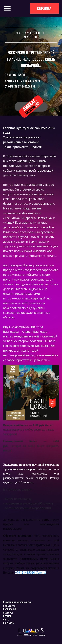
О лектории (9, 606)
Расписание (10, 609)
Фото (6, 620)
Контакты (9, 623)
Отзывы (8, 616)
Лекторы (8, 613)
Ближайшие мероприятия (17, 602)
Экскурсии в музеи (31, 35)
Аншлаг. (31, 106)
